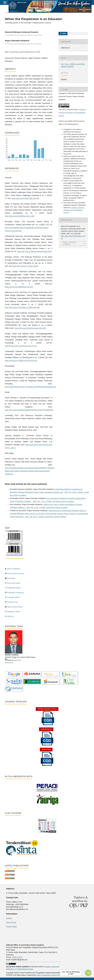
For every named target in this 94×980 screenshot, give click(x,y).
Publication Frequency (14, 593)
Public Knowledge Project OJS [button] (48, 975)
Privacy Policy (11, 926)
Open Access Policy (14, 607)
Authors (9, 918)
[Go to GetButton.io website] (88, 977)
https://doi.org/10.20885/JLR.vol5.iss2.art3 (21, 361)
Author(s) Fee (11, 602)
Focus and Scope (13, 583)
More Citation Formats (69, 243)
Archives (16, 12)
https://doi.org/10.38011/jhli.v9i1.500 (25, 198)
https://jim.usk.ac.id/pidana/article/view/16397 (35, 251)
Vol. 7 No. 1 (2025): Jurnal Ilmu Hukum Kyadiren (42, 12)
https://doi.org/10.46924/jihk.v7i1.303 (25, 52)
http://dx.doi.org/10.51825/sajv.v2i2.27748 (21, 346)
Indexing (9, 616)
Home (8, 12)
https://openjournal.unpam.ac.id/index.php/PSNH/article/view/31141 (31, 387)
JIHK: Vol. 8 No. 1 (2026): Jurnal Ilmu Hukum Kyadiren (47, 508)
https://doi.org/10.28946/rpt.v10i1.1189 (20, 216)
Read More (9, 663)
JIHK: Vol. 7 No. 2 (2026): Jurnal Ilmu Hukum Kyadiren (53, 501)
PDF (64, 34)
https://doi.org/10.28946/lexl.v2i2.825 (19, 287)
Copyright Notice (12, 597)
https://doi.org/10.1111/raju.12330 (25, 266)
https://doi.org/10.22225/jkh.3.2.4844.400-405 (22, 307)
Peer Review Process (14, 574)
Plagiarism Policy (13, 612)
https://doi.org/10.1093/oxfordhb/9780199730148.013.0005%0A (29, 410)
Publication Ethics (13, 588)
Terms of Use (11, 922)
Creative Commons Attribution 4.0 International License (72, 113)
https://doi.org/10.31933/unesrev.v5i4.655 (30, 328)
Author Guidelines (13, 569)
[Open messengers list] (88, 973)
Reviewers (10, 578)
